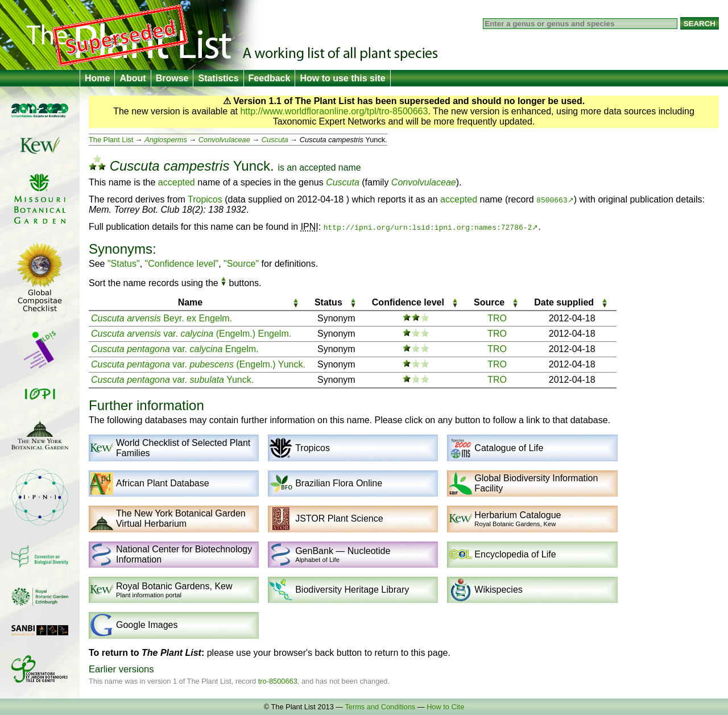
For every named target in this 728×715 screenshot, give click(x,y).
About (133, 78)
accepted (317, 168)
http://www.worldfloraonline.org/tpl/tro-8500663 (334, 111)
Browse (172, 78)
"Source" (241, 264)
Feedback (270, 78)
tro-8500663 (278, 681)
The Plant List (111, 140)
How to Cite (445, 707)
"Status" (124, 264)
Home (97, 78)
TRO (497, 318)
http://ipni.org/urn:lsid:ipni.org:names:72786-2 (428, 227)
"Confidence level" (182, 264)
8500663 (552, 200)
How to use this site (342, 78)
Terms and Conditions (380, 707)
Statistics (218, 78)
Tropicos (205, 199)
